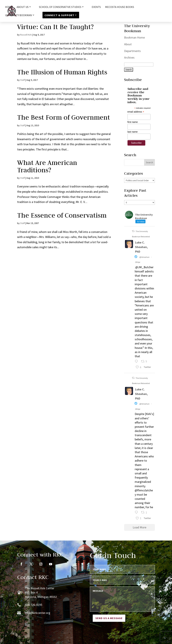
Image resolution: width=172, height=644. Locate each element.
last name (133, 132)
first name (133, 122)
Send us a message (109, 618)
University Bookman (18, 15)
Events (96, 7)
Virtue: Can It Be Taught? (55, 27)
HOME (9, 7)
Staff (23, 80)
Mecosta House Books (120, 7)
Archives (129, 57)
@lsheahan (144, 257)
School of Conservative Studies (60, 7)
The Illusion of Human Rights (62, 72)
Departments (132, 51)
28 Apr (138, 262)
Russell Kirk (26, 35)
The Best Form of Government (64, 117)
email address (136, 112)
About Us (23, 7)
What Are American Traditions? (47, 166)
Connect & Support (59, 15)
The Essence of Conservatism (62, 215)
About (128, 44)
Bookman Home (134, 37)
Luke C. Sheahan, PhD (141, 247)
